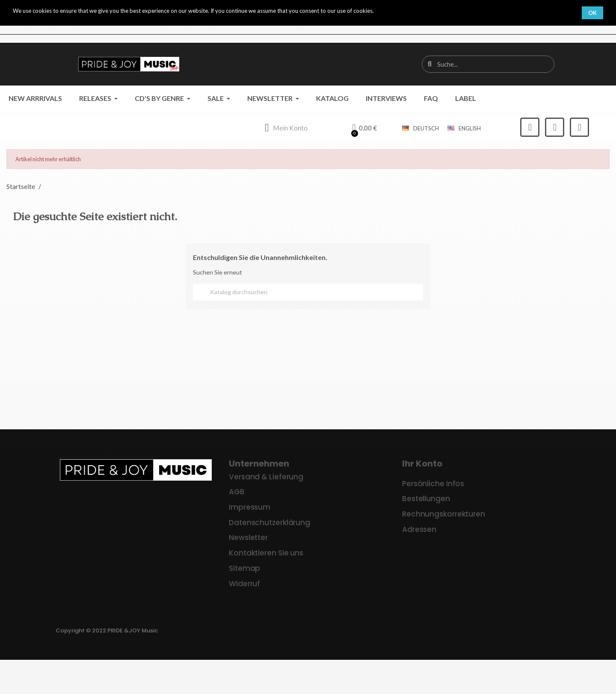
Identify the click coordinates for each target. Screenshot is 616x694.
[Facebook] (530, 127)
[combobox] (489, 64)
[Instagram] (555, 127)
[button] (364, 128)
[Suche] (308, 292)
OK (592, 13)
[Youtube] (579, 127)
